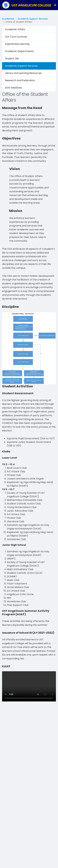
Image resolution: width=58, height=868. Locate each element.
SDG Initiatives (13, 88)
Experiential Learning (17, 44)
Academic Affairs (15, 29)
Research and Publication (20, 80)
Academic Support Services (33, 19)
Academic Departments (19, 51)
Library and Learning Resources (23, 73)
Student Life (12, 59)
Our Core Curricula (16, 37)
